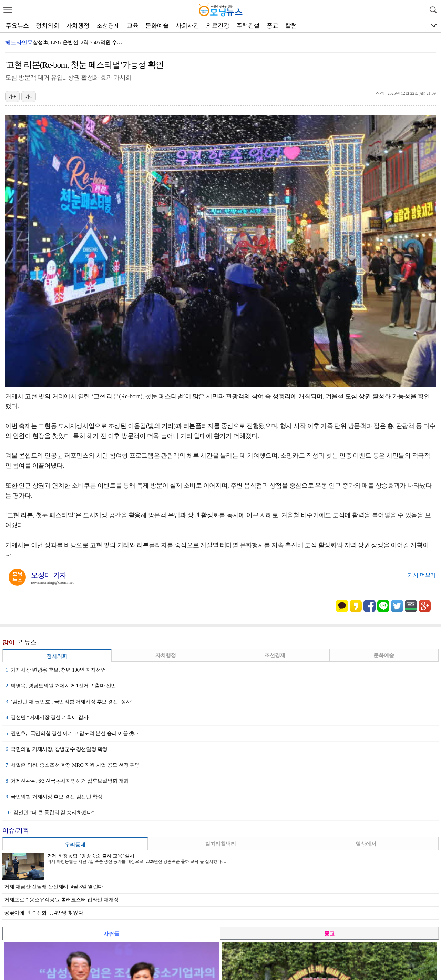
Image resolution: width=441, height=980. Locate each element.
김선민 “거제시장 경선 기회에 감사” (48, 717)
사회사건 (187, 26)
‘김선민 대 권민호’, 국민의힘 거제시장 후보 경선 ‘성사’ (69, 702)
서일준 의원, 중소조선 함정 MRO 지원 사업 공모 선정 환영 (73, 765)
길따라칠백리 (220, 844)
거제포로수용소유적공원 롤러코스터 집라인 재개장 (61, 900)
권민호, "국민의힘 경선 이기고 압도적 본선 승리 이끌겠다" (73, 733)
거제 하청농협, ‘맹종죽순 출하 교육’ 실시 (91, 856)
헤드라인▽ (19, 43)
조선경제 (108, 26)
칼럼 (291, 26)
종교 (273, 26)
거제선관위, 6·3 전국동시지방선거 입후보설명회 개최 (67, 781)
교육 (133, 26)
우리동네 (75, 845)
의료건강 (218, 26)
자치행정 (78, 26)
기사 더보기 (422, 575)
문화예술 (157, 26)
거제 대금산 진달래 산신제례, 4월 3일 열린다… (56, 887)
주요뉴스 (17, 26)
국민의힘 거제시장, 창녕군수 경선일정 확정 (57, 749)
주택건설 (248, 26)
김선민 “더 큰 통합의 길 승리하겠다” (50, 813)
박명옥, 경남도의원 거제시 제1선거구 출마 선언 (61, 686)
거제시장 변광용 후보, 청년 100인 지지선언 (56, 670)
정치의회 (48, 26)
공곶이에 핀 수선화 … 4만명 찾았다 (44, 913)
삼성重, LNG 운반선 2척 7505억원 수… (78, 42)
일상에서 (366, 844)
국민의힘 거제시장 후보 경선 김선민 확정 (54, 797)
